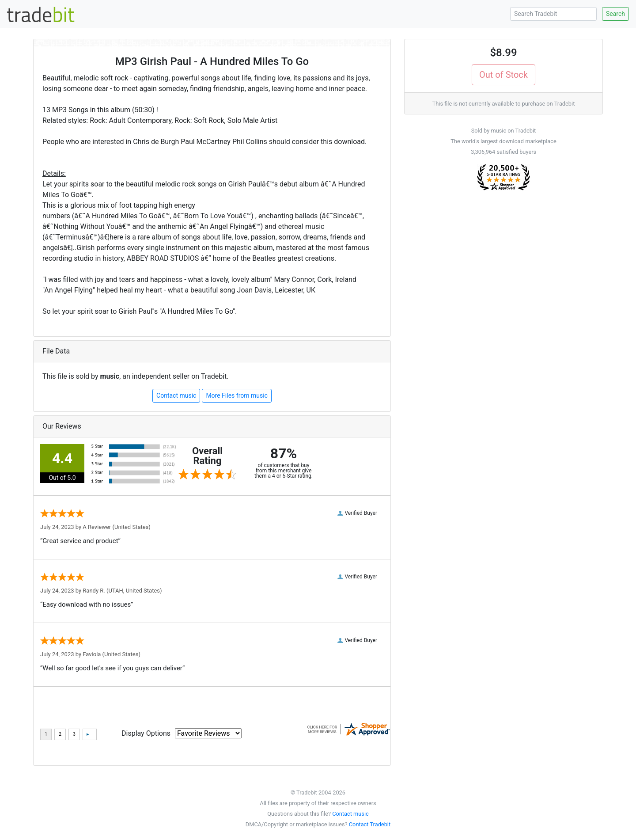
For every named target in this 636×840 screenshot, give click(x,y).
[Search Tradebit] (553, 14)
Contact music (176, 395)
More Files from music (237, 395)
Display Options (146, 733)
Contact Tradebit (370, 824)
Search (615, 14)
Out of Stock (503, 75)
